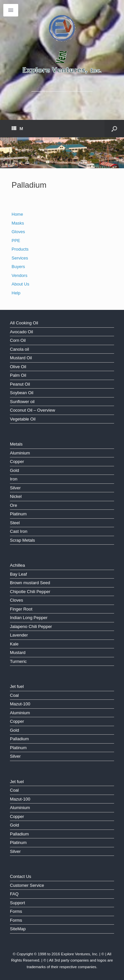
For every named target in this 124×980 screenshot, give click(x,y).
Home (17, 214)
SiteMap (18, 929)
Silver (15, 488)
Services (20, 258)
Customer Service (27, 885)
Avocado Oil (21, 332)
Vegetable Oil (23, 419)
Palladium (19, 739)
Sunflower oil (22, 402)
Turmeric (18, 661)
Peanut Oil (20, 384)
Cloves (17, 600)
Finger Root (21, 609)
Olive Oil (18, 367)
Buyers (18, 267)
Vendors (20, 275)
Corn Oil (18, 340)
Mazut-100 (20, 704)
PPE (16, 241)
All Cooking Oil (24, 323)
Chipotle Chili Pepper (30, 592)
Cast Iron (19, 531)
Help (16, 293)
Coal (14, 695)
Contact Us (21, 876)
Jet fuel (17, 686)
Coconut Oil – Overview (33, 410)
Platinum (18, 514)
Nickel (16, 496)
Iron (14, 479)
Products (20, 249)
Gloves (18, 232)
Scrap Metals (22, 540)
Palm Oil (18, 375)
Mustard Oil (21, 358)
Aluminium (20, 453)
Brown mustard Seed (30, 583)
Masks (18, 223)
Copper (17, 462)
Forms (16, 911)
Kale (14, 644)
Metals (16, 444)
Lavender (19, 635)
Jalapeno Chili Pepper (31, 626)
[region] (62, 153)
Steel (15, 523)
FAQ (14, 894)
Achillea (18, 565)
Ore (14, 505)
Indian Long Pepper (29, 618)
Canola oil (20, 349)
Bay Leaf (18, 574)
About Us (20, 284)
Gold (14, 470)
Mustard (18, 653)
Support (18, 903)
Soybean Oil (22, 393)
